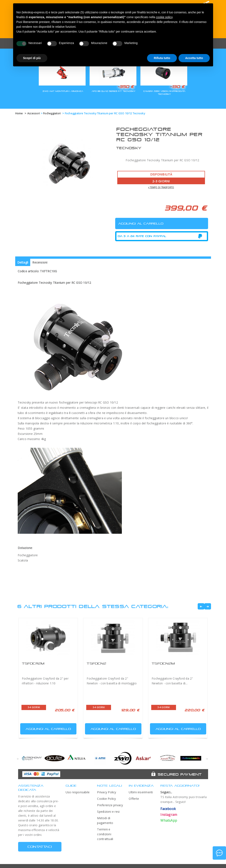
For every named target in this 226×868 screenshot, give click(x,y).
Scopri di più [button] (32, 58)
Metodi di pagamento (105, 820)
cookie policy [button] (164, 17)
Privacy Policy (107, 792)
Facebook (168, 809)
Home (19, 113)
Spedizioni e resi (108, 812)
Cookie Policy (106, 799)
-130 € (177, 87)
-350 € (126, 87)
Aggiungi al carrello (46, 728)
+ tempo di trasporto (161, 187)
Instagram (169, 815)
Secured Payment (180, 774)
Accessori (34, 113)
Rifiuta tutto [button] (162, 58)
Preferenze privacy (110, 805)
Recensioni (40, 262)
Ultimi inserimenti (141, 792)
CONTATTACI (40, 847)
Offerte (134, 799)
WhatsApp (169, 820)
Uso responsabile (78, 792)
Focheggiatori (52, 113)
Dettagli (23, 262)
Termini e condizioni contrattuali (105, 834)
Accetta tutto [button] (194, 58)
